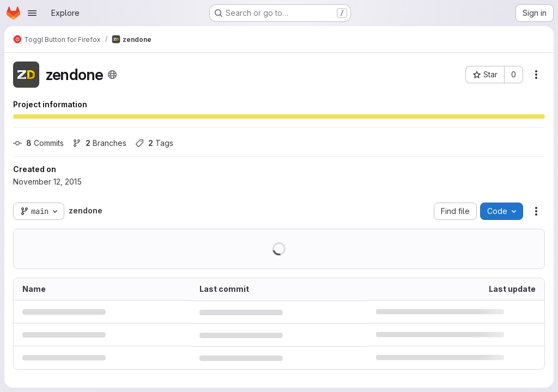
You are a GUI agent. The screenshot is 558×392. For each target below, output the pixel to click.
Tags (154, 143)
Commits (38, 143)
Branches (99, 143)
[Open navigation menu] (32, 13)
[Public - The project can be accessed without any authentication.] (112, 75)
